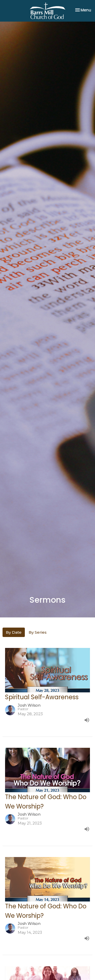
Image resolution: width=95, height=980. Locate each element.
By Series (38, 632)
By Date (14, 632)
